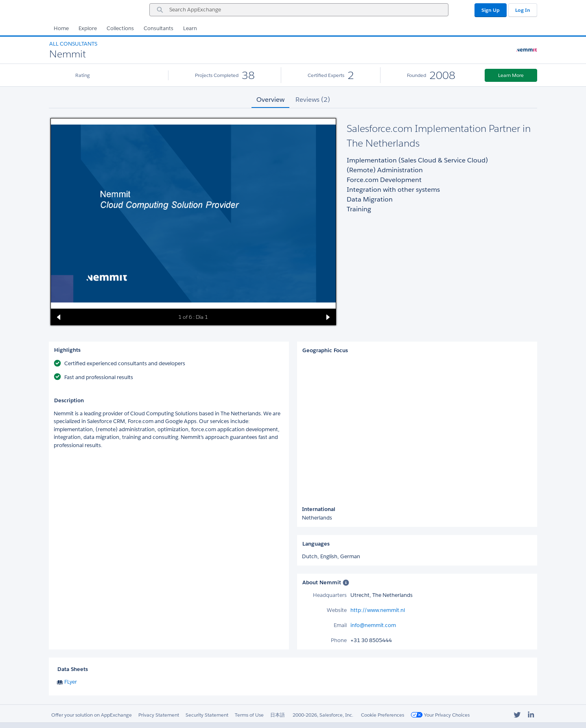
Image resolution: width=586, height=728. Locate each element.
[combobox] (299, 10)
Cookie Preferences (383, 715)
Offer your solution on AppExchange (92, 715)
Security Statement (207, 715)
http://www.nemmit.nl (378, 610)
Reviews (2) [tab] (313, 100)
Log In (523, 10)
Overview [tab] (270, 100)
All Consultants (73, 44)
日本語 (278, 715)
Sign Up (491, 10)
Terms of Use (249, 715)
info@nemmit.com (373, 625)
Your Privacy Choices (440, 715)
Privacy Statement (159, 715)
